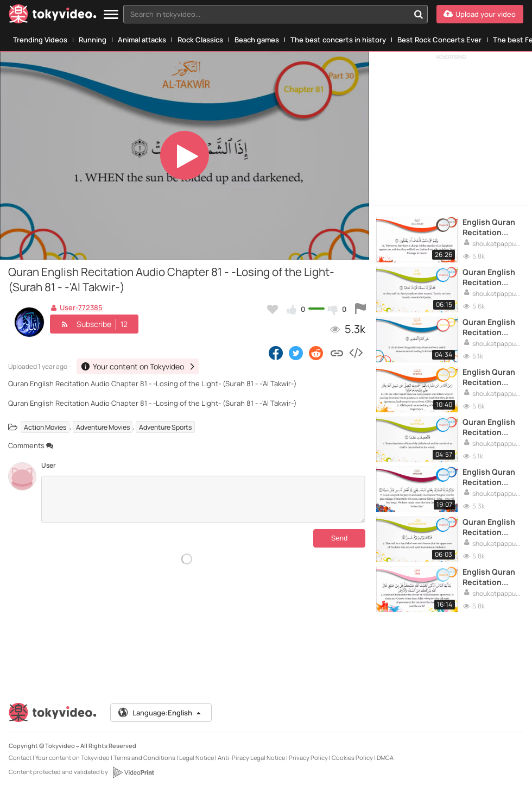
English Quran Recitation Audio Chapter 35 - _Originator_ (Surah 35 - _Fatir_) (490, 577)
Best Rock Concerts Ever (439, 40)
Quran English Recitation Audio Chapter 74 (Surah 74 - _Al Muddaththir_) (490, 527)
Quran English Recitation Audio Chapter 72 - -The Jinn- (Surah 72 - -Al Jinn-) (490, 277)
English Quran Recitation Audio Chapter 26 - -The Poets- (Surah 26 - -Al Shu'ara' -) (493, 227)
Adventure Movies (103, 427)
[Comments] (203, 499)
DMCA (385, 758)
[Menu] (111, 15)
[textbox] (266, 14)
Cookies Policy (352, 758)
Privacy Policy (308, 758)
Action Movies (45, 427)
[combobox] (275, 14)
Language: (160, 713)
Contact (20, 758)
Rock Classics (200, 40)
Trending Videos (40, 40)
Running (93, 40)
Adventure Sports (165, 427)
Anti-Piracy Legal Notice (251, 758)
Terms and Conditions (144, 758)
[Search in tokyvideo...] (419, 14)
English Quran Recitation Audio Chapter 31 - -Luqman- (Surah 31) (490, 377)
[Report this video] (360, 309)
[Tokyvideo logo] (53, 16)
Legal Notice (197, 758)
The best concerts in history (338, 40)
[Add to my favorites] (273, 309)
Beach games (257, 40)
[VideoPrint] (133, 772)
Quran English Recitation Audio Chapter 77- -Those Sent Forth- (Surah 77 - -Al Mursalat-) (492, 427)
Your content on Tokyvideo (72, 758)
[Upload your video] (480, 14)
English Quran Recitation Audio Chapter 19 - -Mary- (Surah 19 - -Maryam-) (490, 477)
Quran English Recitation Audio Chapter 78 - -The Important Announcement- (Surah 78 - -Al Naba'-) (493, 327)
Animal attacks (142, 40)
